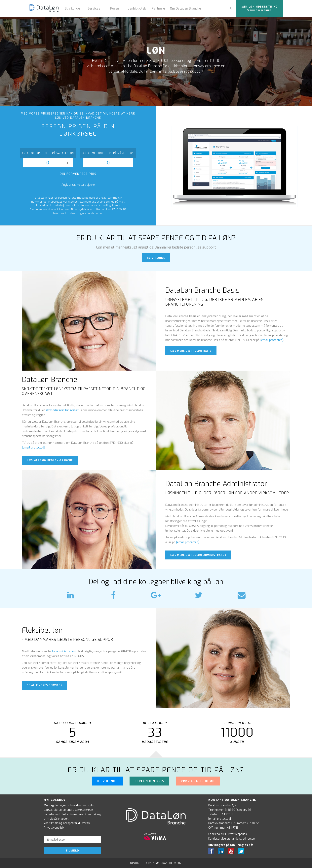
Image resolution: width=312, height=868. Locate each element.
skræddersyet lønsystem (63, 410)
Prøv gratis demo (198, 781)
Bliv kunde (72, 8)
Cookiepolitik (216, 834)
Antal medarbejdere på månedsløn (108, 153)
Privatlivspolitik (54, 828)
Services (94, 8)
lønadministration (64, 651)
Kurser (115, 8)
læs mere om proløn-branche (50, 460)
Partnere (158, 8)
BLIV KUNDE (156, 258)
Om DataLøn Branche (185, 8)
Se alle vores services (45, 685)
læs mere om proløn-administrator (198, 555)
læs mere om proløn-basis (191, 351)
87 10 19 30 (227, 814)
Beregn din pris (149, 781)
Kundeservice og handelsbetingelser (232, 839)
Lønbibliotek (137, 8)
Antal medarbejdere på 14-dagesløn (48, 153)
